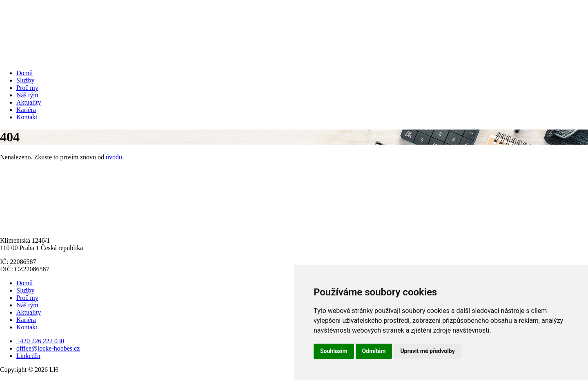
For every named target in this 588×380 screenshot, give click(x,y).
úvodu (114, 157)
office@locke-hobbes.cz (48, 348)
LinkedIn (28, 356)
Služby (25, 80)
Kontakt (27, 117)
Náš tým (27, 95)
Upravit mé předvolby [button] (427, 351)
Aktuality (29, 102)
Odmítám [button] (374, 351)
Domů (24, 73)
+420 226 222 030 (40, 341)
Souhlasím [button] (334, 351)
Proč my (27, 88)
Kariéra (26, 110)
